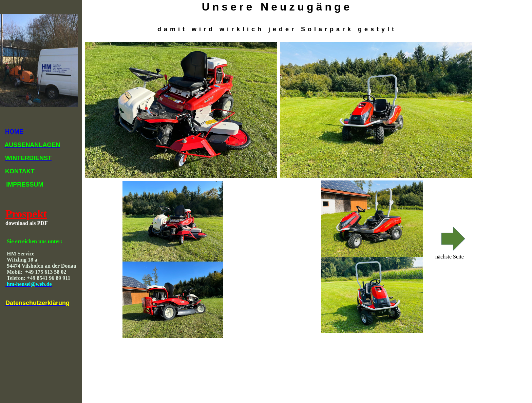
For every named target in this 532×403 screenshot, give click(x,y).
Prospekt (26, 214)
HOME (14, 132)
